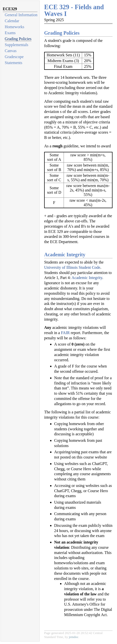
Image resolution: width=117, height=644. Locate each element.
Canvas (11, 51)
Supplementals (16, 45)
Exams (10, 33)
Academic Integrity (87, 278)
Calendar (12, 21)
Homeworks (14, 27)
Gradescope (14, 57)
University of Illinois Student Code (72, 267)
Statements (13, 63)
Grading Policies (18, 39)
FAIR (65, 333)
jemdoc (74, 637)
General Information (21, 15)
